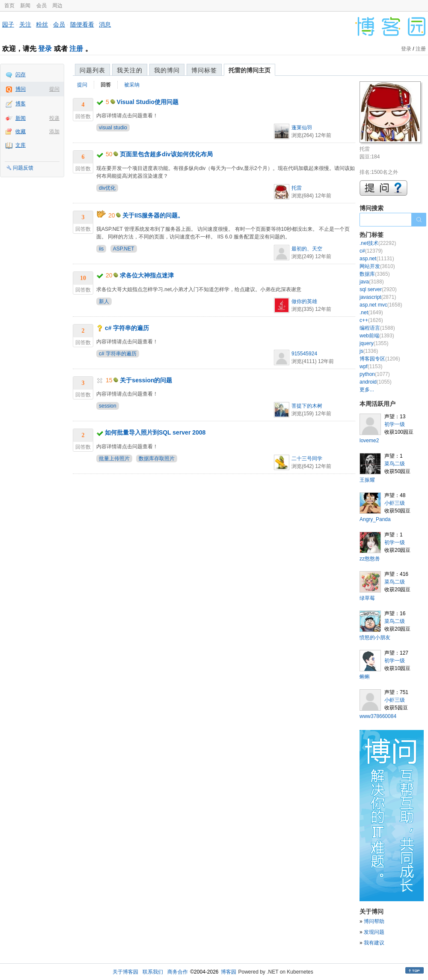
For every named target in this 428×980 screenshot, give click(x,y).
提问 (54, 89)
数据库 (375, 274)
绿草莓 (367, 598)
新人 (104, 301)
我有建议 (374, 943)
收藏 (21, 131)
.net (371, 313)
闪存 (21, 74)
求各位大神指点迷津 (147, 275)
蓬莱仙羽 (302, 128)
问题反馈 (23, 168)
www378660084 (378, 716)
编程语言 (377, 328)
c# (371, 251)
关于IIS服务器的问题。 (153, 215)
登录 (45, 49)
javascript (378, 297)
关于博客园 (125, 972)
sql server (378, 289)
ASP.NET (124, 249)
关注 (25, 24)
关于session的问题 (146, 380)
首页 (9, 6)
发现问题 (374, 932)
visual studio (113, 128)
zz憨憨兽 (370, 559)
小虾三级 (395, 503)
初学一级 (395, 424)
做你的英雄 (304, 301)
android (376, 382)
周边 (57, 6)
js (369, 351)
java (372, 282)
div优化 (107, 188)
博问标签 (204, 70)
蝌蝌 (365, 677)
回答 (106, 85)
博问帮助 (374, 921)
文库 (21, 145)
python (375, 374)
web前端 (377, 336)
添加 (54, 131)
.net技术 (378, 243)
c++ (371, 320)
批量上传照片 (114, 459)
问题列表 (92, 70)
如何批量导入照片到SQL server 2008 (155, 432)
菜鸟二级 (395, 464)
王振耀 (367, 480)
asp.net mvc (381, 305)
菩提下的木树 (307, 406)
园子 (8, 24)
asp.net (377, 259)
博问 (21, 89)
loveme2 (369, 441)
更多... (367, 390)
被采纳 (132, 85)
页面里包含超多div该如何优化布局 (166, 154)
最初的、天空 (307, 249)
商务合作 (178, 972)
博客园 (229, 972)
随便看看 (82, 24)
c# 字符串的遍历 (127, 328)
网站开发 (377, 266)
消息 (105, 24)
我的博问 (167, 70)
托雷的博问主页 (250, 70)
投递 (54, 118)
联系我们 (153, 972)
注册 (76, 49)
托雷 (297, 188)
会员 (42, 6)
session (108, 406)
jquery (374, 343)
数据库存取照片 (157, 459)
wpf (371, 366)
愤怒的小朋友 (375, 637)
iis (101, 249)
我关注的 (130, 70)
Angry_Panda (375, 519)
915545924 (304, 354)
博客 (21, 104)
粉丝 (42, 24)
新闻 (25, 6)
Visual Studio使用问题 (148, 102)
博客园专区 (380, 359)
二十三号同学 (307, 459)
